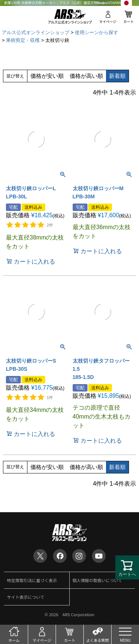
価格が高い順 (86, 76)
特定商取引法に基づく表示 (32, 580)
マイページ (108, 22)
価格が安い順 (47, 76)
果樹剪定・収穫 (23, 40)
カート (129, 22)
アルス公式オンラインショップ (36, 32)
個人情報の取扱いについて (97, 580)
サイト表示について (26, 597)
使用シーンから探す (97, 32)
